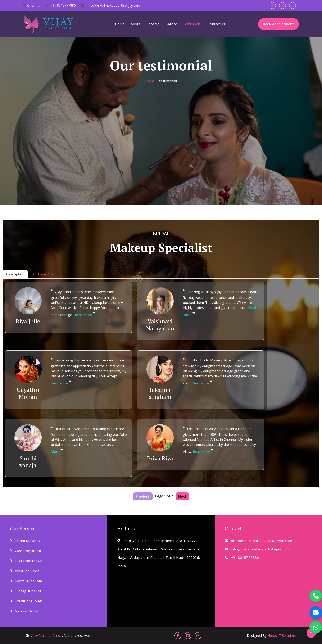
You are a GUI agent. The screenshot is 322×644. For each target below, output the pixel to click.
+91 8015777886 (60, 5)
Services (153, 24)
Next (182, 496)
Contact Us (216, 24)
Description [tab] (15, 274)
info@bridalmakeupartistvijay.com (110, 5)
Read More (83, 315)
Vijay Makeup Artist (44, 636)
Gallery (171, 24)
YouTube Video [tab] (43, 274)
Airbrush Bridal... (27, 571)
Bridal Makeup (25, 541)
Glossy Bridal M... (27, 591)
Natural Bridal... (26, 611)
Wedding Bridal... (27, 551)
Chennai (32, 5)
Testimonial (192, 24)
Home (120, 24)
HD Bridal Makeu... (28, 561)
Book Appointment (278, 24)
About (136, 24)
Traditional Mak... (27, 601)
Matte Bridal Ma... (27, 581)
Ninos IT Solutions (282, 636)
